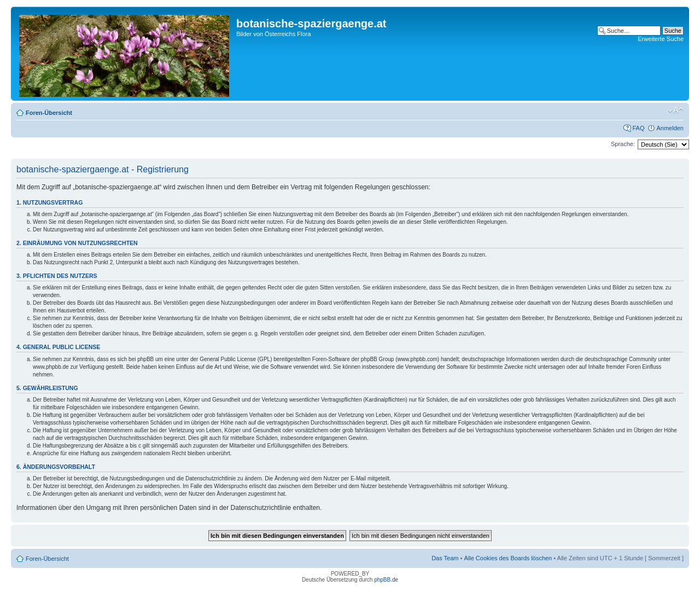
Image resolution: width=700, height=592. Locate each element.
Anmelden (670, 128)
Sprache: (623, 144)
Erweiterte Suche (661, 39)
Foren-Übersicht (49, 113)
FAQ (638, 128)
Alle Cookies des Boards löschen (508, 558)
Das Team (445, 558)
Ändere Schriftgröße (676, 111)
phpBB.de (386, 580)
